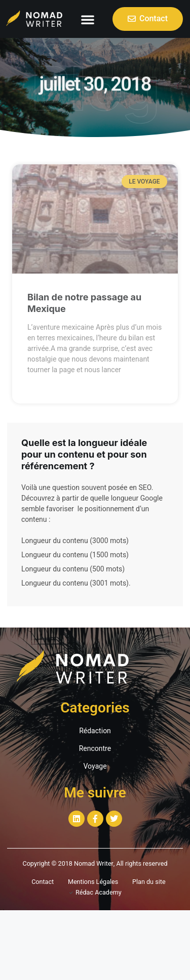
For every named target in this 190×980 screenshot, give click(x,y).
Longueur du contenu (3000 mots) (75, 541)
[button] (88, 19)
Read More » (46, 388)
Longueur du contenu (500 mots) (73, 569)
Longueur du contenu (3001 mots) (75, 583)
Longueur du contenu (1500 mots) (75, 555)
